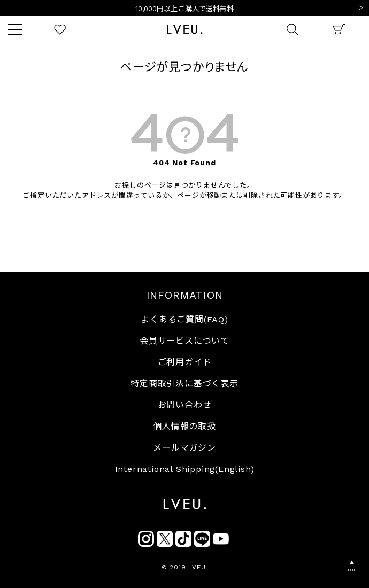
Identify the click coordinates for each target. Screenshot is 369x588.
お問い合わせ (185, 405)
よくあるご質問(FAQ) (184, 319)
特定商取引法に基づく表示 (184, 384)
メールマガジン (184, 448)
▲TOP (352, 566)
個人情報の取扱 (184, 426)
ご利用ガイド (185, 362)
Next (361, 9)
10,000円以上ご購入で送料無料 (185, 9)
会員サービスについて (184, 341)
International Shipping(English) (185, 469)
